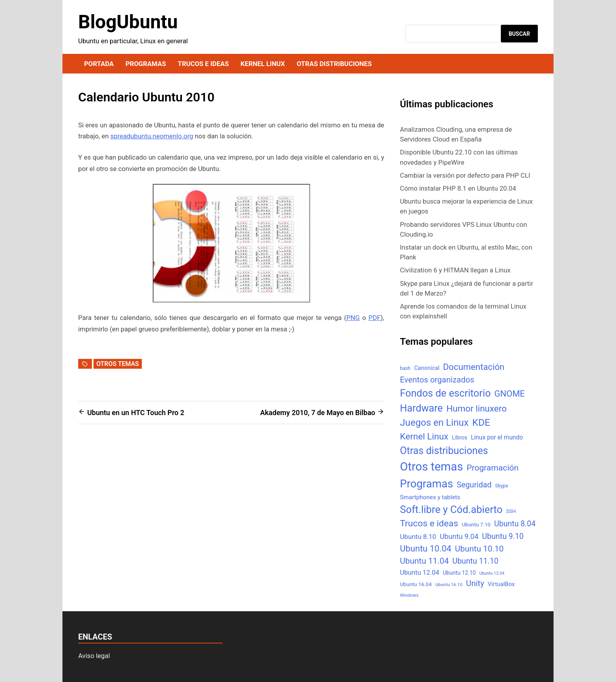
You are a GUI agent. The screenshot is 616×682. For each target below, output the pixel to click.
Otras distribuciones (334, 64)
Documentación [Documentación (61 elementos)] (474, 367)
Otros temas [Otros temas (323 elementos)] (432, 467)
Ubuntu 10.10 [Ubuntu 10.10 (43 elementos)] (479, 549)
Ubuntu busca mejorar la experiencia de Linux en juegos (466, 206)
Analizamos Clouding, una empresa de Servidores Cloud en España (456, 134)
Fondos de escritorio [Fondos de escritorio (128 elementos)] (445, 393)
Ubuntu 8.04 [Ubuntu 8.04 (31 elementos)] (515, 524)
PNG (353, 318)
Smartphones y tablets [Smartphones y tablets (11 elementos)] (430, 497)
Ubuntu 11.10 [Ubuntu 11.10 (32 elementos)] (476, 561)
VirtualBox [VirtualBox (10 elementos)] (501, 584)
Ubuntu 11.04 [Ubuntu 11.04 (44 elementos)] (424, 561)
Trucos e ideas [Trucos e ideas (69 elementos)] (429, 523)
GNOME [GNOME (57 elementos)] (510, 394)
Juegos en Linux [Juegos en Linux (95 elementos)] (434, 423)
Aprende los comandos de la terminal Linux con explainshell (463, 311)
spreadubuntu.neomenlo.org (152, 136)
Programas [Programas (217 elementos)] (426, 484)
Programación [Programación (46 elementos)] (493, 468)
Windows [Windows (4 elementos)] (409, 595)
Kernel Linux (263, 64)
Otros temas (117, 364)
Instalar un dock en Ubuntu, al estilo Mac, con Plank (466, 252)
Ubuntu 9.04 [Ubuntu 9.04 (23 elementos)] (459, 536)
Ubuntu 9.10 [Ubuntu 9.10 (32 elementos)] (503, 536)
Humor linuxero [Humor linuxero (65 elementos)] (477, 409)
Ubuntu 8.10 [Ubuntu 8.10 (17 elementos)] (418, 537)
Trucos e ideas (203, 64)
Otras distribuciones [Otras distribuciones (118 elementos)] (444, 451)
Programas (146, 64)
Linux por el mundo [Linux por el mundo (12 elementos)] (497, 437)
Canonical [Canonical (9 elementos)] (427, 368)
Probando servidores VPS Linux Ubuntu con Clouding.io (463, 229)
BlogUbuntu (128, 22)
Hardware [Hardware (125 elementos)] (421, 408)
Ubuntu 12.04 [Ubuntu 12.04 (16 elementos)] (420, 572)
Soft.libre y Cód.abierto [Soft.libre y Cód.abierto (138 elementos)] (451, 509)
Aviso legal (94, 656)
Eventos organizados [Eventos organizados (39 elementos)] (437, 380)
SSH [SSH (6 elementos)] (511, 511)
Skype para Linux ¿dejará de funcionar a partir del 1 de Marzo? (467, 288)
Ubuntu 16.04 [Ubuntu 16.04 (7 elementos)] (416, 584)
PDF (375, 318)
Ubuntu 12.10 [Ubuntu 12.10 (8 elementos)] (459, 573)
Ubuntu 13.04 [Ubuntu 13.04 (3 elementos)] (492, 573)
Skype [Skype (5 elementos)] (501, 486)
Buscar (519, 34)
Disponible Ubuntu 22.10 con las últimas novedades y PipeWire (459, 157)
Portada (99, 64)
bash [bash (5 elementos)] (405, 368)
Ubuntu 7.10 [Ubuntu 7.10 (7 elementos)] (476, 524)
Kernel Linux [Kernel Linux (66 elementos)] (424, 437)
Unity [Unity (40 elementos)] (475, 583)
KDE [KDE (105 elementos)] (481, 422)
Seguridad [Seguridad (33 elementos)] (474, 485)
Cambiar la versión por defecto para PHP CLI (465, 175)
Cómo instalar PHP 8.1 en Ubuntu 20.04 (458, 188)
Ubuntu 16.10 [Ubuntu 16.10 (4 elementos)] (449, 585)
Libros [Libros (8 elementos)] (459, 438)
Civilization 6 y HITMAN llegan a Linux (455, 270)
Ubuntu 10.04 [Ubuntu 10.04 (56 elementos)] (426, 549)
